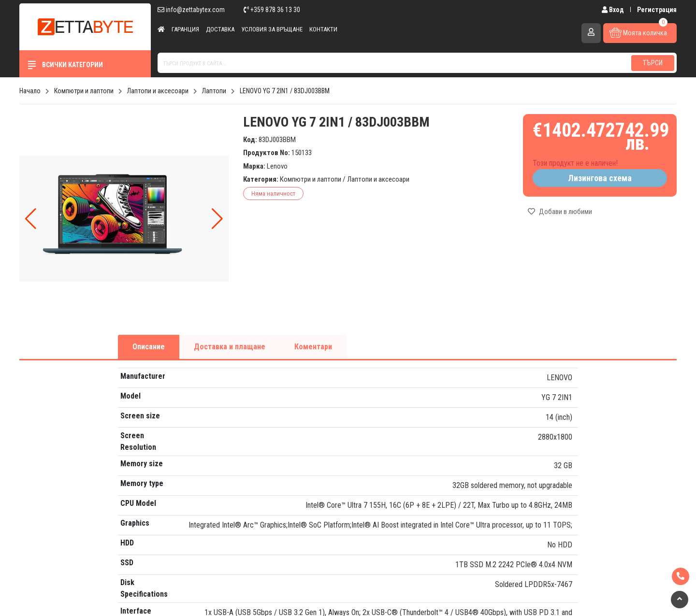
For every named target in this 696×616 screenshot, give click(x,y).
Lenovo (277, 166)
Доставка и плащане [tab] (230, 347)
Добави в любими (560, 212)
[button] (217, 219)
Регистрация (657, 10)
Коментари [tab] (313, 347)
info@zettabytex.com (191, 10)
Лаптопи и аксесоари (378, 179)
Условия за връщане (272, 29)
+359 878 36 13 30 (272, 10)
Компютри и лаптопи (311, 179)
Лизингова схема (600, 178)
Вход (614, 10)
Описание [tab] (149, 347)
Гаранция (185, 29)
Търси (653, 63)
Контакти (323, 29)
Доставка (220, 29)
